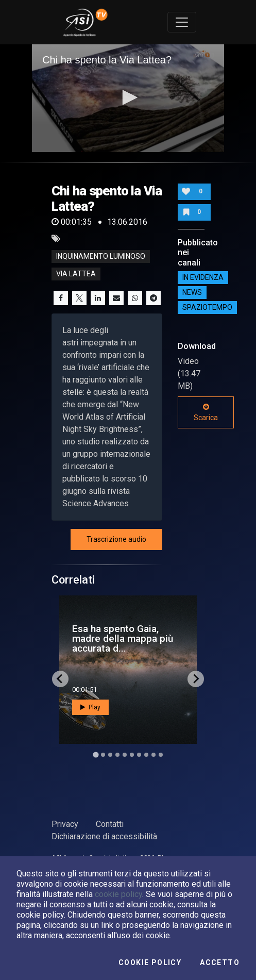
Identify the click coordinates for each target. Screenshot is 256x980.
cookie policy (118, 894)
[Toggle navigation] (182, 22)
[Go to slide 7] (139, 755)
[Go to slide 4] (117, 755)
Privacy (65, 824)
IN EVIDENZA (203, 278)
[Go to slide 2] (103, 755)
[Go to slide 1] (96, 754)
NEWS (192, 293)
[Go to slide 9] (153, 755)
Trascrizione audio (116, 539)
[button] (128, 97)
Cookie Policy (150, 962)
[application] (128, 98)
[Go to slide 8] (146, 755)
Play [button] (90, 707)
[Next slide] (196, 679)
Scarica (206, 412)
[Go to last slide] (60, 679)
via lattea (76, 274)
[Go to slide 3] (110, 755)
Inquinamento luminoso (101, 256)
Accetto (220, 962)
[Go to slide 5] (125, 755)
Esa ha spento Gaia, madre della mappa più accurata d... (123, 638)
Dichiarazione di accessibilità (104, 836)
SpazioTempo (207, 308)
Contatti (110, 824)
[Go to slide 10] (161, 755)
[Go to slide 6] (132, 755)
